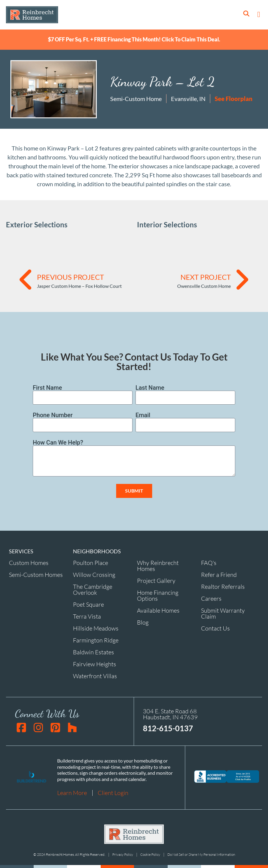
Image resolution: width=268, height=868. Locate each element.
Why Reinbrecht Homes (158, 566)
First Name (47, 388)
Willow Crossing (94, 575)
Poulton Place (91, 563)
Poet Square (88, 604)
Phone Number (53, 415)
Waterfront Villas (95, 676)
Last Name (150, 388)
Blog (143, 622)
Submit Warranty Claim (223, 613)
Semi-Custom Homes (36, 575)
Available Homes (158, 610)
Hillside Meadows (96, 628)
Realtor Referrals (223, 587)
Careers (211, 598)
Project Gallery (156, 581)
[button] (259, 15)
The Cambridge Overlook (93, 590)
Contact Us (215, 628)
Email (143, 415)
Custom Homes (29, 563)
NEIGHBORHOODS (97, 551)
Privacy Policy (123, 855)
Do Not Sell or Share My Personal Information (201, 855)
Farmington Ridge (96, 640)
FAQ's (209, 563)
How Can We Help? (58, 442)
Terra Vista (87, 616)
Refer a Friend (219, 575)
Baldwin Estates (94, 652)
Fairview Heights (95, 664)
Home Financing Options (158, 596)
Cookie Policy (150, 855)
